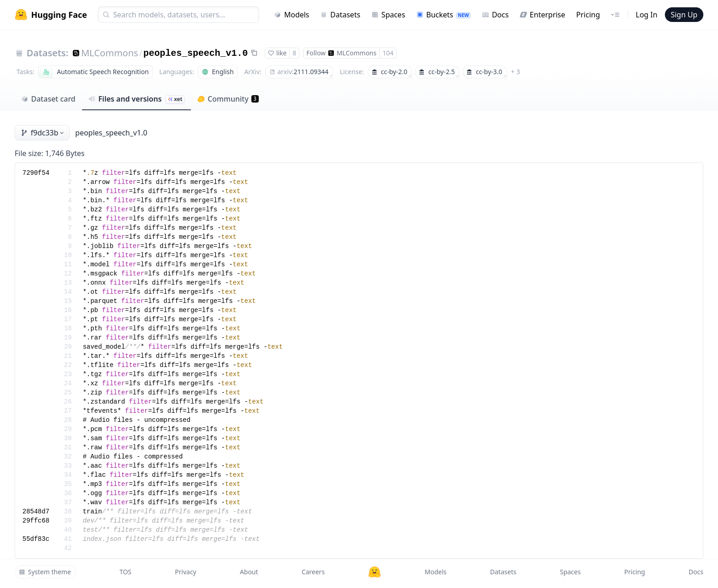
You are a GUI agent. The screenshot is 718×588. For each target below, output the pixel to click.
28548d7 (36, 512)
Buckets (443, 15)
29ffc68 (36, 521)
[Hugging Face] (375, 572)
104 (388, 53)
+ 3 (516, 72)
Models (291, 15)
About (249, 572)
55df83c (36, 539)
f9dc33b (43, 133)
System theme (45, 572)
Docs (495, 15)
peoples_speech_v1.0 (196, 53)
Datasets (340, 15)
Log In (646, 15)
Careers (313, 572)
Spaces (388, 15)
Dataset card (48, 99)
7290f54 (36, 173)
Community (228, 99)
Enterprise (542, 15)
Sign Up (684, 15)
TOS (125, 572)
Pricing (588, 15)
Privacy (186, 572)
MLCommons (109, 53)
